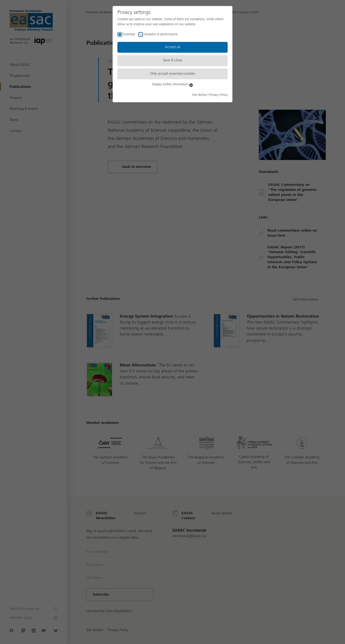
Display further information (172, 84)
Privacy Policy (218, 95)
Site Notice (199, 95)
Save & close (173, 60)
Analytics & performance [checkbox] (161, 34)
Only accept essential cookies (172, 74)
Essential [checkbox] (129, 34)
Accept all (173, 47)
